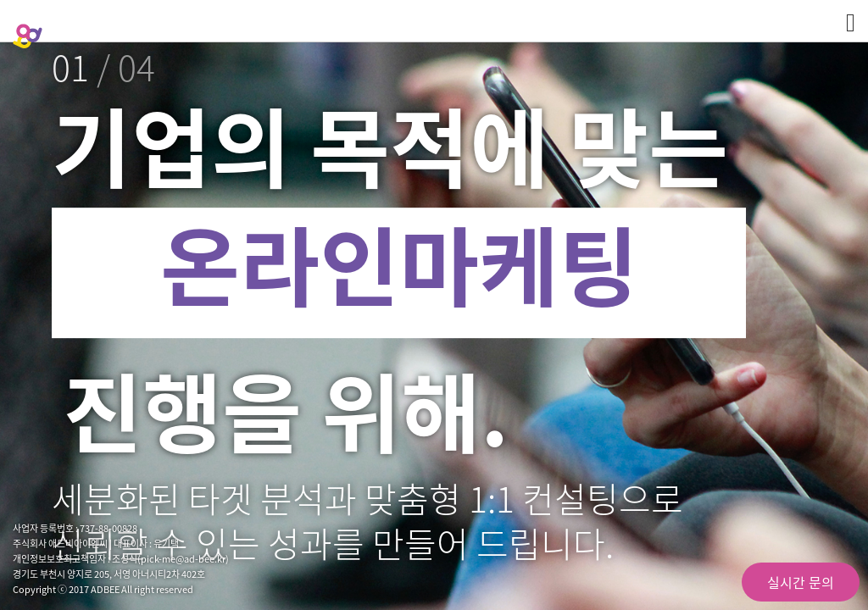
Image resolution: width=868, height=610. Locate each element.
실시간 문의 (801, 582)
